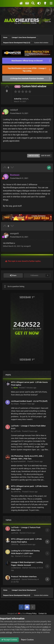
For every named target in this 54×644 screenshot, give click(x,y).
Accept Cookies (9, 640)
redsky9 (25, 99)
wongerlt (14, 233)
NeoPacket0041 (20, 461)
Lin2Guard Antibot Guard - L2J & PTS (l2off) (29, 401)
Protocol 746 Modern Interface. (24, 576)
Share (13, 275)
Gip (12, 556)
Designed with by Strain (17, 614)
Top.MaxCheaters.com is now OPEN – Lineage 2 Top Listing (27, 70)
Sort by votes (33, 156)
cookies (45, 627)
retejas (16, 404)
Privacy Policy (31, 614)
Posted (19, 113)
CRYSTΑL (17, 492)
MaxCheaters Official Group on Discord (27, 61)
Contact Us (43, 614)
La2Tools (17, 431)
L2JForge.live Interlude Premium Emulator (27, 78)
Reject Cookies (27, 640)
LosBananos (16, 568)
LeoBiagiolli (16, 579)
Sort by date (46, 156)
